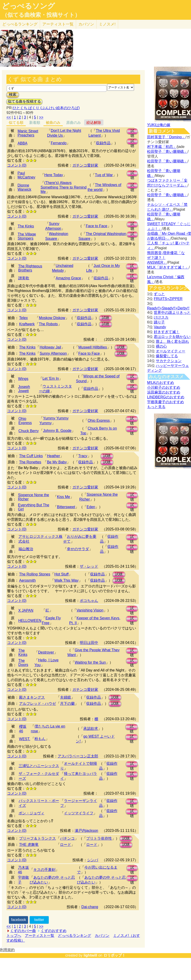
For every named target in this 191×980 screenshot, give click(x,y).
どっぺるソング (28, 6)
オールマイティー (171, 351)
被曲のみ (53, 123)
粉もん (40, 739)
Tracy (83, 456)
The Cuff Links (31, 456)
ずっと (159, 294)
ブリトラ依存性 (99, 838)
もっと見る (156, 407)
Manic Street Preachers (28, 133)
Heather (53, 456)
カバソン (86, 24)
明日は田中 (89, 643)
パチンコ (67, 838)
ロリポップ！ (114, 955)
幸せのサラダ (78, 549)
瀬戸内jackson (86, 831)
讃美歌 (24, 278)
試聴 (132, 132)
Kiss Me (64, 497)
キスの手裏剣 (44, 870)
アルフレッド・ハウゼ (37, 704)
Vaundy (160, 327)
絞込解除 (94, 123)
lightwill (90, 955)
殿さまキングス (32, 697)
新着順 (35, 123)
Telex (23, 318)
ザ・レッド (89, 566)
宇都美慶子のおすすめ (165, 402)
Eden (91, 507)
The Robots (48, 324)
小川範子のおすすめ (164, 387)
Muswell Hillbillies (93, 347)
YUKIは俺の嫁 (159, 125)
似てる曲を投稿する (24, 101)
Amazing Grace (68, 278)
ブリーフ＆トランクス (37, 838)
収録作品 (103, 143)
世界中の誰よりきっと (172, 313)
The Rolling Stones (35, 574)
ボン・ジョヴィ (31, 813)
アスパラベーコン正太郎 (78, 756)
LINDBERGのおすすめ (166, 397)
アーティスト (58, 24)
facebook (19, 920)
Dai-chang (90, 907)
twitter (39, 920)
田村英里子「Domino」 (166, 137)
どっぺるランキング (74, 936)
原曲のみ (74, 123)
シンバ (93, 860)
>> (41, 117)
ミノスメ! (107, 24)
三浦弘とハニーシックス (39, 766)
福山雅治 (26, 549)
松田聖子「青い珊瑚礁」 (167, 152)
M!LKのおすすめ (161, 383)
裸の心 (161, 346)
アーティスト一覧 (40, 936)
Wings (23, 379)
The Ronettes (30, 462)
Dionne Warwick (24, 187)
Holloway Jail (50, 347)
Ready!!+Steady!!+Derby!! (168, 308)
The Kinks (26, 226)
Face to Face (96, 226)
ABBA (22, 143)
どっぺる (20, 24)
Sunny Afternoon (53, 353)
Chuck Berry (29, 431)
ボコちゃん (89, 601)
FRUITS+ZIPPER (168, 299)
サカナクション (169, 361)
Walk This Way (66, 580)
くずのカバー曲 (23, 931)
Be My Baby (57, 462)
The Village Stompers (27, 236)
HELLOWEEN (30, 621)
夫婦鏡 (66, 697)
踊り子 (159, 322)
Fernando (59, 143)
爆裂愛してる (167, 356)
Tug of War (104, 175)
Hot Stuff (61, 574)
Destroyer (46, 652)
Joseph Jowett (24, 389)
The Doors (23, 663)
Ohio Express (25, 421)
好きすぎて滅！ (167, 332)
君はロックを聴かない (172, 337)
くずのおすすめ (54, 931)
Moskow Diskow (52, 318)
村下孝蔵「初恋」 (162, 147)
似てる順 (16, 123)
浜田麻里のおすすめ (164, 392)
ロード (66, 845)
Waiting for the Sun (90, 662)
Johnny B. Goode (57, 431)
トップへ (14, 936)
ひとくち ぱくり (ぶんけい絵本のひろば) (46, 108)
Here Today (54, 175)
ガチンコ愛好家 (85, 165)
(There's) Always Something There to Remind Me (64, 187)
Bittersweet (66, 507)
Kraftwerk (27, 324)
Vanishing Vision (90, 610)
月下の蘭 (67, 704)
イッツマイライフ (79, 813)
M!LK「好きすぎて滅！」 (168, 267)
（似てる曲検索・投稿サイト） (41, 15)
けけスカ (161, 317)
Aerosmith (27, 580)
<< (9, 117)
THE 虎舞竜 (29, 845)
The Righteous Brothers (30, 268)
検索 (13, 95)
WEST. (25, 739)
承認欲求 (91, 729)
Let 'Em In (51, 378)
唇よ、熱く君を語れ (172, 341)
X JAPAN (26, 610)
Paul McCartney (26, 175)
